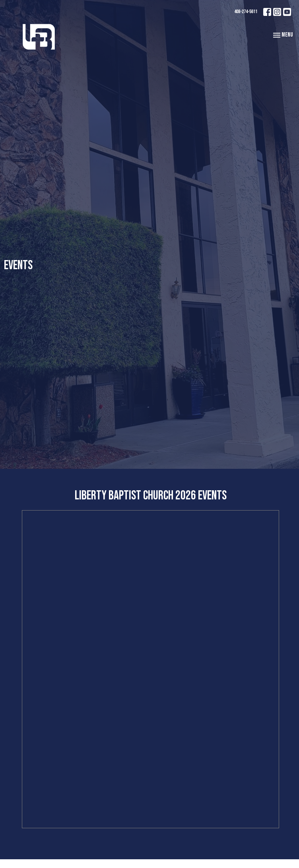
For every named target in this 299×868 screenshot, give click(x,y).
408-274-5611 (246, 12)
